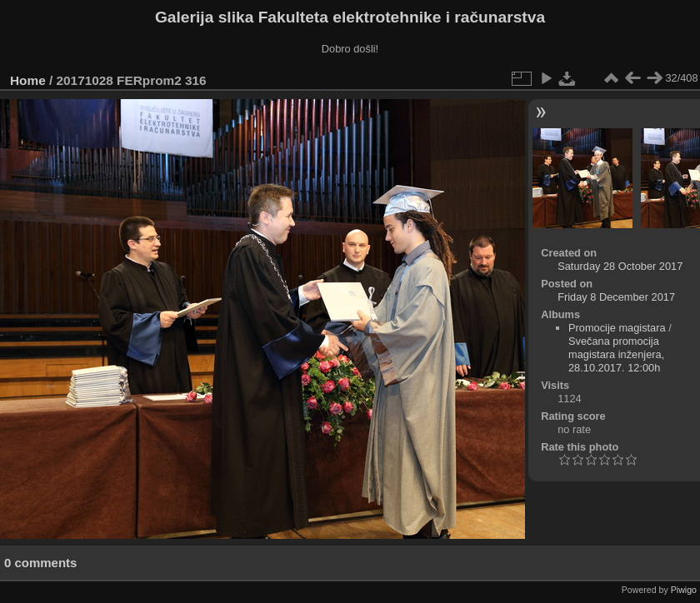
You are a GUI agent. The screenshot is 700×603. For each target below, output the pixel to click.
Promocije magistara (617, 328)
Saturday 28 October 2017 (620, 266)
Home (28, 80)
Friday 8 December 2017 (616, 297)
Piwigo (684, 590)
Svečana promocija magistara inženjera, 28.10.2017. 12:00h (616, 354)
